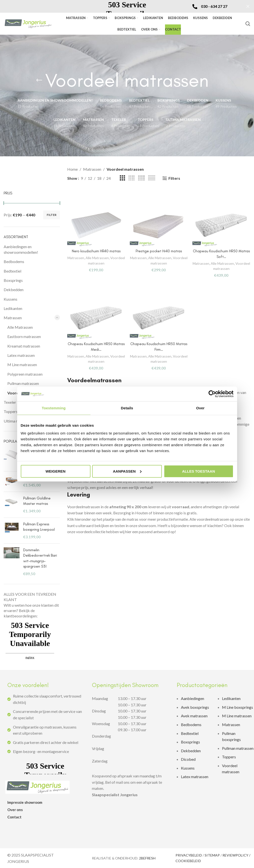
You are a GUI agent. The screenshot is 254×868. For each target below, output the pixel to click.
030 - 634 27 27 (214, 6)
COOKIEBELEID (188, 861)
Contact (14, 817)
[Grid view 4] (132, 178)
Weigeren (55, 471)
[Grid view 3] (122, 178)
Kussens (11, 299)
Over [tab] (200, 408)
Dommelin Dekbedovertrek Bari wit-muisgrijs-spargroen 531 (40, 558)
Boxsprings (13, 280)
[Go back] (39, 80)
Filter (52, 215)
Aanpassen (127, 471)
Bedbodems (14, 261)
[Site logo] (28, 23)
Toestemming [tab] (54, 408)
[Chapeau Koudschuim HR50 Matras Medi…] (95, 320)
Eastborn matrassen (24, 336)
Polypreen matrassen (25, 374)
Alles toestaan (199, 471)
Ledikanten (13, 308)
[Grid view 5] (141, 178)
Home (72, 169)
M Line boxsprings (238, 707)
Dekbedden (14, 290)
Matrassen (13, 318)
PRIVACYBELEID (189, 855)
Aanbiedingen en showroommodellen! (21, 249)
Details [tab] (127, 408)
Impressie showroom (25, 802)
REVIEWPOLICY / (236, 855)
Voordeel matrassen (95, 262)
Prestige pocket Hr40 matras (159, 250)
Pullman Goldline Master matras (37, 501)
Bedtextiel (12, 271)
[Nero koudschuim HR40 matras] (95, 226)
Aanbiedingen (193, 698)
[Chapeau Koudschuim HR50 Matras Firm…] (159, 320)
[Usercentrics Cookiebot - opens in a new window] (212, 394)
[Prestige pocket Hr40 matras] (159, 226)
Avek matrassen (194, 716)
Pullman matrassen (23, 383)
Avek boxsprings (195, 707)
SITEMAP (212, 855)
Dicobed (188, 759)
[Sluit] (248, 6)
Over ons (15, 810)
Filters (174, 178)
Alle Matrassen (20, 327)
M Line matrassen (22, 365)
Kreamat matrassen (24, 346)
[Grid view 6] (152, 178)
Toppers (229, 757)
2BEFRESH (147, 858)
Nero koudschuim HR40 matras (95, 250)
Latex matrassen (21, 355)
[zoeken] (248, 24)
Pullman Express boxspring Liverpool (39, 527)
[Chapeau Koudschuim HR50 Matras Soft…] (222, 226)
